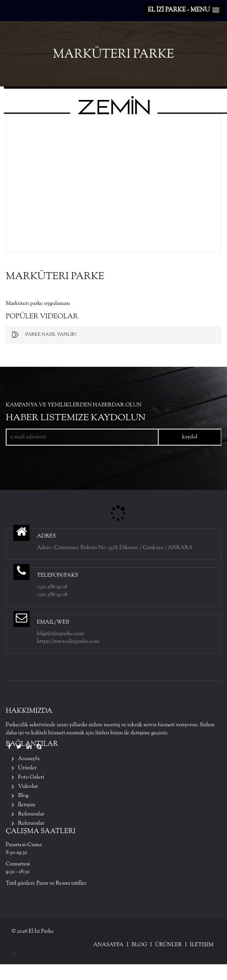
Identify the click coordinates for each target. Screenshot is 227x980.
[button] (184, 10)
